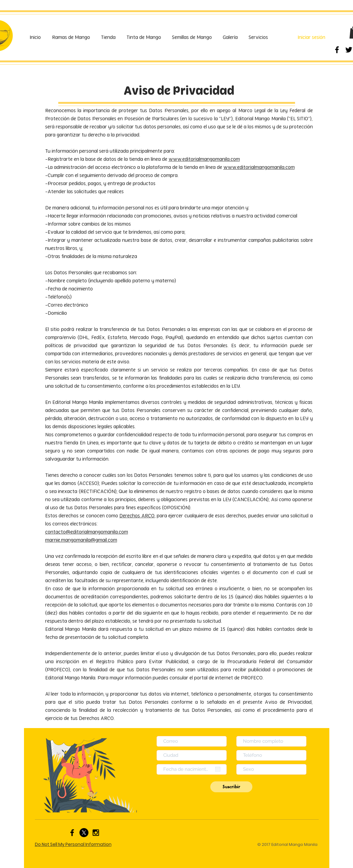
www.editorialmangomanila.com (204, 159)
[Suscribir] (231, 787)
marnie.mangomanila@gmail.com (81, 540)
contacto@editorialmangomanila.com (87, 532)
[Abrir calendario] (218, 769)
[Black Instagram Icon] (96, 833)
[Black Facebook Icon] (337, 50)
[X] (84, 833)
